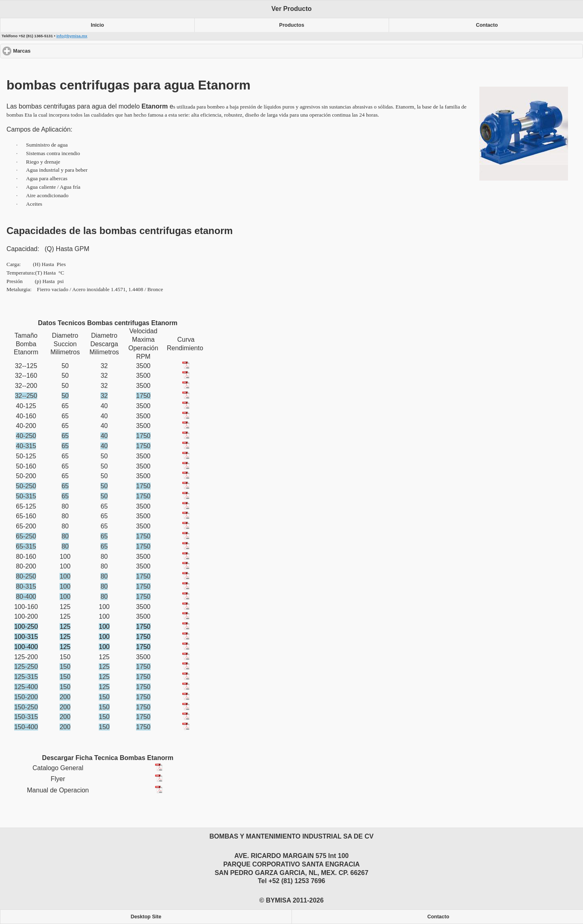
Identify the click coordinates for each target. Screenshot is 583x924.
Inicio (97, 25)
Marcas (51, 51)
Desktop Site (146, 917)
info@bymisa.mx (72, 36)
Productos (292, 25)
